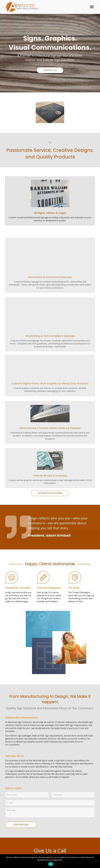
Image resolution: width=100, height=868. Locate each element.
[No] (97, 861)
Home (8, 826)
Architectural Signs (11, 838)
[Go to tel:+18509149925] (51, 838)
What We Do (11, 831)
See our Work (12, 844)
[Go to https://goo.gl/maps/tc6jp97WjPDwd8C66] (51, 832)
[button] (92, 7)
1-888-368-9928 (57, 791)
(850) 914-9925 (55, 786)
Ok (51, 864)
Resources (10, 849)
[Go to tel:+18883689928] (51, 842)
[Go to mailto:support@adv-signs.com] (51, 826)
